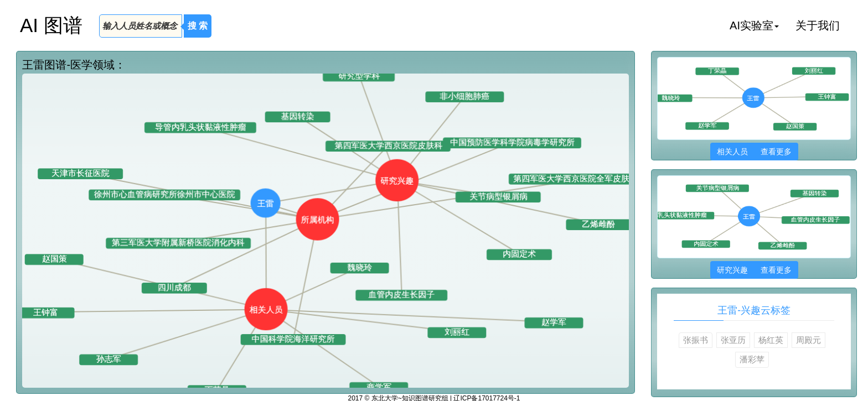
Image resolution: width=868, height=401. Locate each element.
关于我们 (818, 25)
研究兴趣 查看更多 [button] (754, 270)
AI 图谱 (51, 25)
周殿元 (808, 340)
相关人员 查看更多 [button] (754, 152)
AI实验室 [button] (754, 25)
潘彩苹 (752, 359)
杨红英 (771, 340)
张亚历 (733, 340)
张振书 (696, 340)
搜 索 (198, 26)
